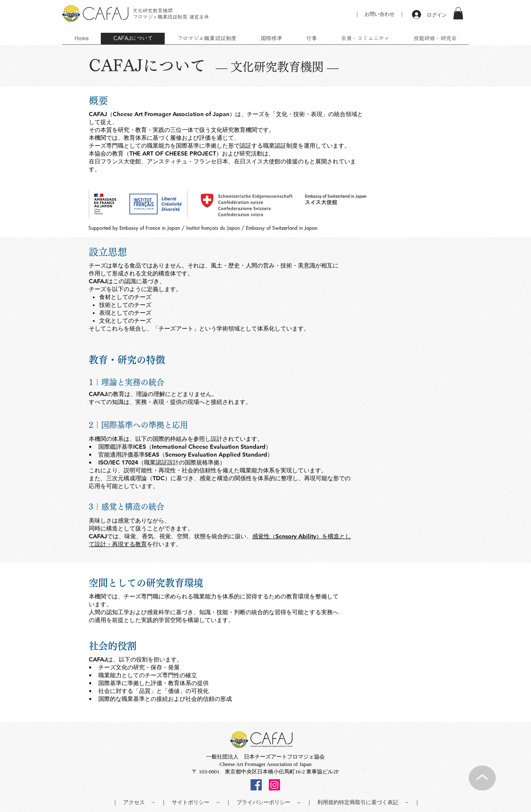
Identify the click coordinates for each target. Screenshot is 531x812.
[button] (458, 13)
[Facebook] (256, 785)
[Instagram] (274, 785)
